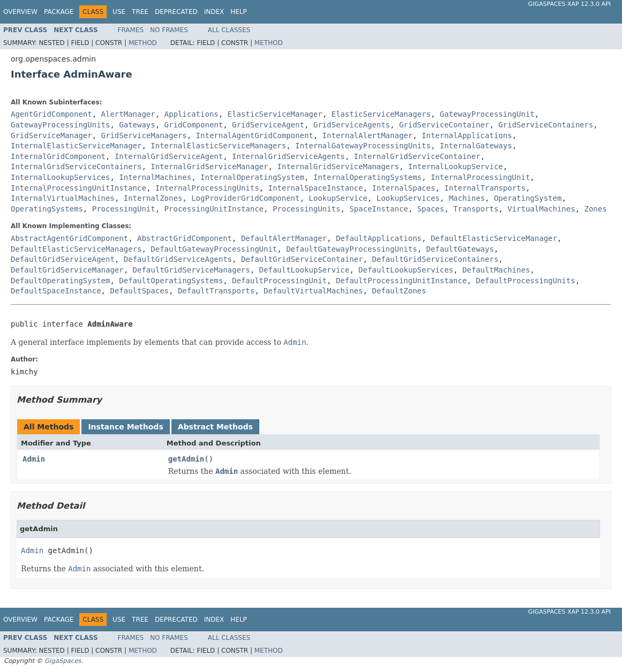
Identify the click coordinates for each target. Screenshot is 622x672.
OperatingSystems (47, 209)
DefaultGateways (460, 249)
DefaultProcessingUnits (525, 281)
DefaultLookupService (305, 270)
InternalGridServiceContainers (76, 167)
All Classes (229, 30)
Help (239, 12)
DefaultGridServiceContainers (435, 259)
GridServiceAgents (352, 125)
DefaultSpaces (139, 291)
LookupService (338, 198)
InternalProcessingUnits (207, 188)
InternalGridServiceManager (209, 167)
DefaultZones (399, 291)
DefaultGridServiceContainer (302, 259)
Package (59, 12)
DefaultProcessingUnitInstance (401, 281)
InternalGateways (476, 146)
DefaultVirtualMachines (313, 291)
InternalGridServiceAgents (288, 156)
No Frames (169, 30)
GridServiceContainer (444, 125)
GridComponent (194, 125)
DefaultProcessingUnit (279, 281)
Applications (192, 114)
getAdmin (186, 459)
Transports (476, 209)
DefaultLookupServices (406, 270)
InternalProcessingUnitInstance (78, 188)
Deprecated (176, 12)
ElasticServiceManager (275, 114)
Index (214, 12)
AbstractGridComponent (185, 238)
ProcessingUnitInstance (214, 209)
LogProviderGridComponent (245, 198)
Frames (131, 30)
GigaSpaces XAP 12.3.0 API (569, 4)
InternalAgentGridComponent (255, 135)
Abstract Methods (215, 427)
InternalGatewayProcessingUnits (363, 146)
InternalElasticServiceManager (76, 146)
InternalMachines (155, 177)
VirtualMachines (541, 209)
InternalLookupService (456, 167)
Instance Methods (125, 427)
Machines (467, 198)
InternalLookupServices (60, 177)
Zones (596, 209)
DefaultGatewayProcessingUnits (351, 249)
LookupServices (408, 198)
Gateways (137, 125)
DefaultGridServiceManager (67, 270)
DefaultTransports (216, 291)
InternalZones (153, 198)
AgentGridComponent (51, 114)
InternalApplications (467, 135)
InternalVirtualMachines (63, 198)
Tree (140, 12)
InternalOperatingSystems (368, 177)
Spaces (431, 209)
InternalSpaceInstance (315, 188)
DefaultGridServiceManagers (192, 270)
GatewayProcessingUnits (60, 125)
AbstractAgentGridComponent (69, 238)
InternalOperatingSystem (252, 177)
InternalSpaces (403, 188)
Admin (34, 459)
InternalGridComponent (58, 156)
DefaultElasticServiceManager (494, 238)
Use (119, 12)
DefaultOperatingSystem (60, 281)
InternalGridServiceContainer (417, 156)
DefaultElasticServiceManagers (76, 249)
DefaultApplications (379, 238)
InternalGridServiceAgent (169, 156)
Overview (20, 12)
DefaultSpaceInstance (56, 291)
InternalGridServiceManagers (338, 167)
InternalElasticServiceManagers (218, 146)
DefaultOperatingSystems (171, 281)
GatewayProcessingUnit (487, 114)
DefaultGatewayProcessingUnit (214, 249)
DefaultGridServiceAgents (178, 259)
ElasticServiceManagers (381, 114)
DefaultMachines (496, 270)
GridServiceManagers (144, 135)
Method (143, 43)
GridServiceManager (51, 135)
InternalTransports (485, 188)
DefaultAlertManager (284, 238)
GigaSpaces (63, 661)
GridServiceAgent (268, 125)
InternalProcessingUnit (480, 177)
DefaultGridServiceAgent (63, 259)
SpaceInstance (379, 209)
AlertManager (128, 114)
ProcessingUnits (306, 209)
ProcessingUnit (124, 209)
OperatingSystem (528, 198)
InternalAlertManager (368, 135)
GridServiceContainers (546, 125)
